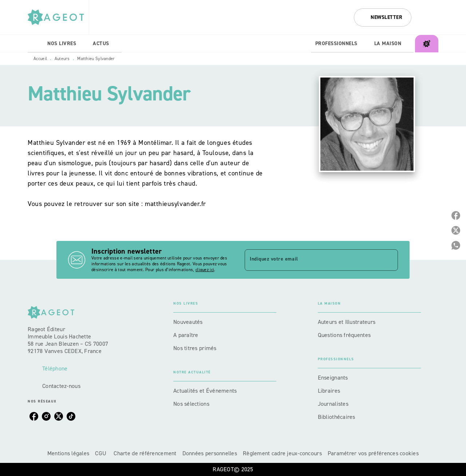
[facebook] (34, 416)
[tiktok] (71, 416)
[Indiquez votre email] (312, 260)
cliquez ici (205, 270)
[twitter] (59, 416)
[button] (383, 17)
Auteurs (62, 59)
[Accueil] (58, 17)
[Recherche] (429, 17)
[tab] (35, 44)
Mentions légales (68, 453)
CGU (101, 453)
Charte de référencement (145, 453)
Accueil (40, 59)
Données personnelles (210, 453)
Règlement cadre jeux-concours (282, 453)
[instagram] (46, 416)
